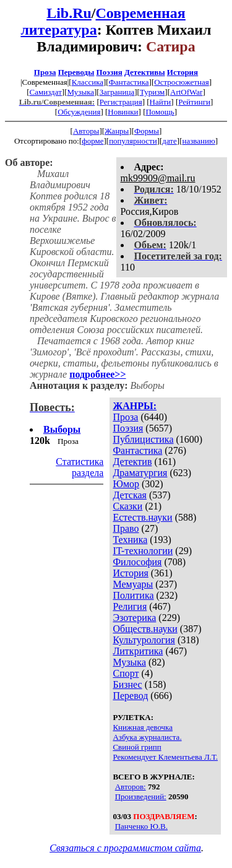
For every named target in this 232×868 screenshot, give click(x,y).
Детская (130, 495)
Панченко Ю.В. (141, 826)
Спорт (126, 673)
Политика (133, 595)
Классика (88, 82)
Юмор (126, 484)
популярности (133, 141)
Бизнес (127, 684)
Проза (45, 72)
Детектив (132, 462)
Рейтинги (194, 102)
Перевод (130, 696)
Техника (130, 540)
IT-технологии (143, 551)
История (183, 72)
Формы (147, 131)
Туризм (152, 92)
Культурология (144, 640)
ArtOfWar (186, 92)
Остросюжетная (181, 82)
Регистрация (121, 102)
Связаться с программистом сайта (125, 848)
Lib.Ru (69, 13)
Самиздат (46, 92)
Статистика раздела (79, 467)
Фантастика (129, 82)
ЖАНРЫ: (135, 406)
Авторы (86, 131)
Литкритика (138, 651)
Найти (161, 102)
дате (170, 141)
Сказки (127, 506)
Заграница (117, 92)
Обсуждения (79, 112)
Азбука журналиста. (147, 737)
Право (126, 528)
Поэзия (110, 72)
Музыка (81, 92)
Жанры (117, 131)
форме (92, 141)
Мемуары (133, 584)
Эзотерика (134, 618)
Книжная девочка (143, 727)
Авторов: (131, 787)
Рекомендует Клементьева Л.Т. (165, 757)
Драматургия (140, 473)
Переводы (76, 72)
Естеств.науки (142, 517)
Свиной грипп (137, 747)
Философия (137, 562)
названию (198, 141)
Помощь (160, 112)
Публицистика (143, 439)
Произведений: (141, 796)
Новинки (123, 112)
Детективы (145, 72)
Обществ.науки (145, 629)
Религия (130, 606)
